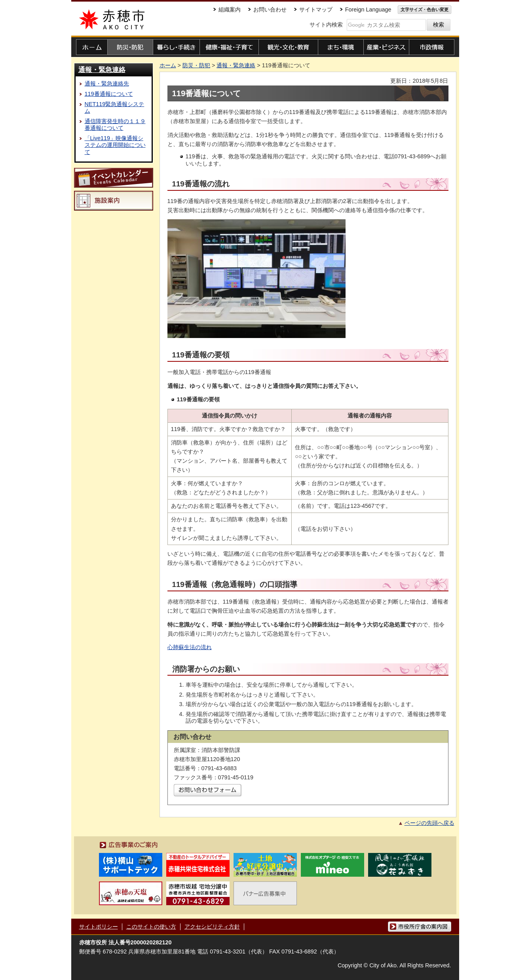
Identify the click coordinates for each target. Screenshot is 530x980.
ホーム (168, 65)
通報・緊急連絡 (102, 70)
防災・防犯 (196, 65)
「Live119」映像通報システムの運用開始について (115, 145)
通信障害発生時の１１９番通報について (115, 124)
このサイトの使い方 (151, 927)
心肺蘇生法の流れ (190, 647)
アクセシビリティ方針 (212, 927)
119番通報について (109, 94)
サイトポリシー (99, 927)
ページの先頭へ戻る (429, 823)
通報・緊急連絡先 (107, 84)
